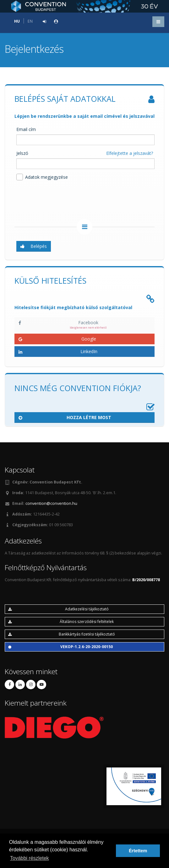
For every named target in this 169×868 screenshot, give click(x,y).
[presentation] (62, 201)
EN (30, 21)
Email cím (26, 129)
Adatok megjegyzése (42, 177)
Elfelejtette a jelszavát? (130, 153)
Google (57, 339)
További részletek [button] (30, 858)
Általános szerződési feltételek (61, 622)
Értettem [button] (138, 851)
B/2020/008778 (146, 580)
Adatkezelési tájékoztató (58, 609)
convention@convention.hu (51, 503)
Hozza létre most (65, 417)
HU (17, 21)
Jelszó (22, 153)
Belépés (34, 246)
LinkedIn (58, 351)
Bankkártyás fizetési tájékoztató (62, 634)
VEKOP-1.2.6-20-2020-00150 (60, 647)
